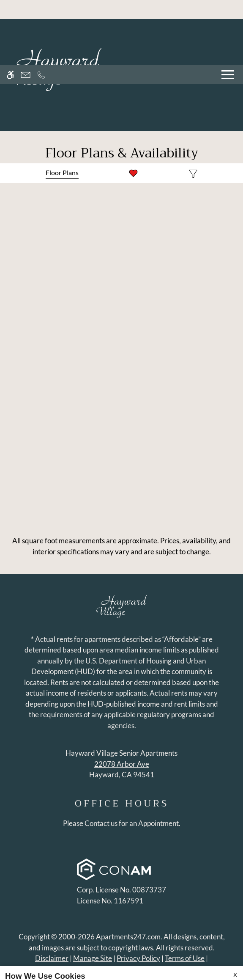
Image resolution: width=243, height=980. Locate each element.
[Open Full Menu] (228, 10)
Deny (58, 965)
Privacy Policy (168, 949)
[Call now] (41, 10)
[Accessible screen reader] (10, 10)
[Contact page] (26, 10)
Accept (22, 965)
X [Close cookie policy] (235, 910)
